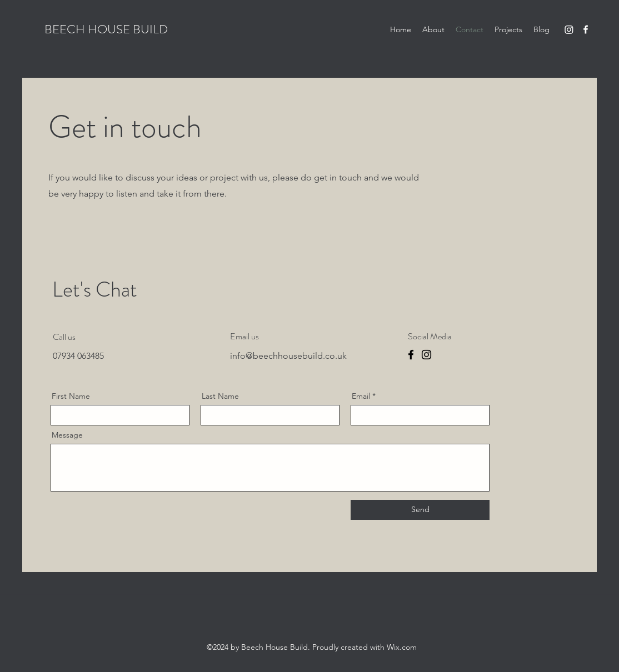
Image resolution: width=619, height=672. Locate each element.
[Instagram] (569, 29)
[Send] (420, 510)
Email (361, 396)
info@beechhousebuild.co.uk (288, 356)
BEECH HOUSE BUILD (106, 29)
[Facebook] (586, 29)
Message (67, 435)
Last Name (220, 396)
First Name (71, 396)
